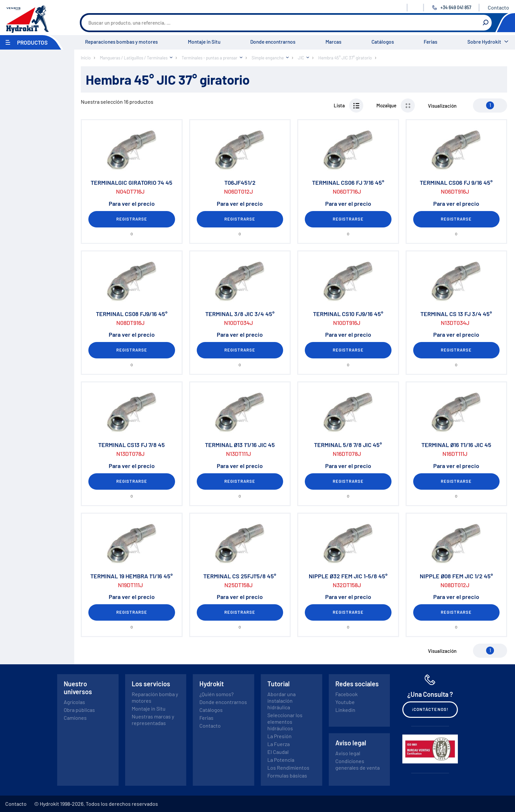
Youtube (345, 702)
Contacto (498, 7)
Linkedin (345, 710)
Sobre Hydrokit (484, 42)
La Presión (280, 736)
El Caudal (278, 752)
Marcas (333, 42)
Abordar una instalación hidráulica (281, 701)
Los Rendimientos (288, 768)
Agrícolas (74, 702)
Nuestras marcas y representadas (153, 720)
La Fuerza (279, 744)
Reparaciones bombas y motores (121, 42)
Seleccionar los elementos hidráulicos (285, 722)
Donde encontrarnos (273, 42)
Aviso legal (348, 753)
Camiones (75, 718)
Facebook (347, 694)
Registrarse (132, 219)
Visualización (442, 106)
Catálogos (383, 42)
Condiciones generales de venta (358, 764)
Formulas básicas (287, 775)
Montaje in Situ (204, 42)
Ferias (430, 42)
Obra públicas (79, 710)
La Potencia (281, 760)
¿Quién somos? (216, 694)
